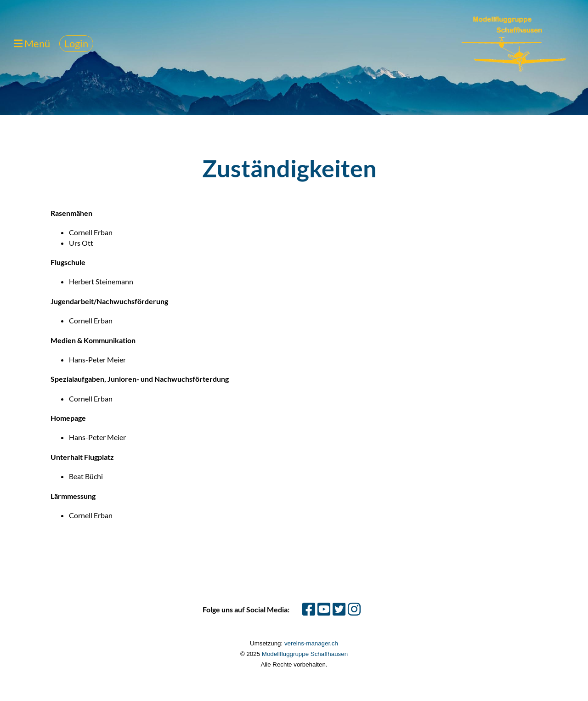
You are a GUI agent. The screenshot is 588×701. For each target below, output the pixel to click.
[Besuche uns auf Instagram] (354, 609)
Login (76, 43)
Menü (32, 43)
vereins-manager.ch (311, 643)
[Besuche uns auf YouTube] (324, 609)
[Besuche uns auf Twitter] (339, 609)
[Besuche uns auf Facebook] (309, 609)
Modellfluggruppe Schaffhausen (305, 654)
